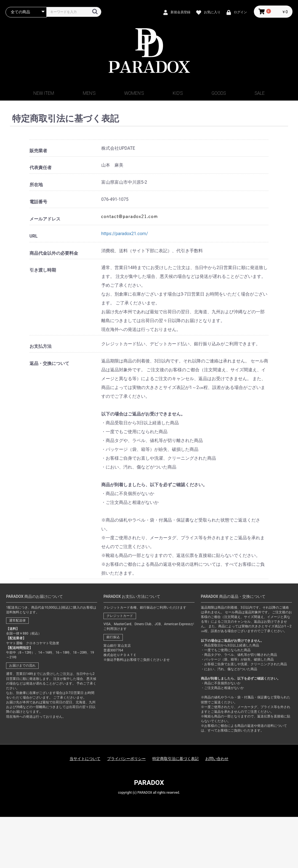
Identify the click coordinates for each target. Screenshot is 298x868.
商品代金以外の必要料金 (54, 253)
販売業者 (38, 151)
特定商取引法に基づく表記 (175, 759)
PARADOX (149, 783)
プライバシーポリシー (126, 759)
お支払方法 (41, 346)
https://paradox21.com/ (125, 234)
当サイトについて (85, 759)
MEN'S (89, 93)
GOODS (219, 93)
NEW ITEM (44, 93)
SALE (260, 93)
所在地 (36, 185)
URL (34, 236)
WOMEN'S (134, 93)
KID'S (178, 93)
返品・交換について (49, 363)
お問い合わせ (217, 759)
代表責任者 (41, 168)
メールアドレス (45, 219)
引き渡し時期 (43, 270)
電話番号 (38, 202)
